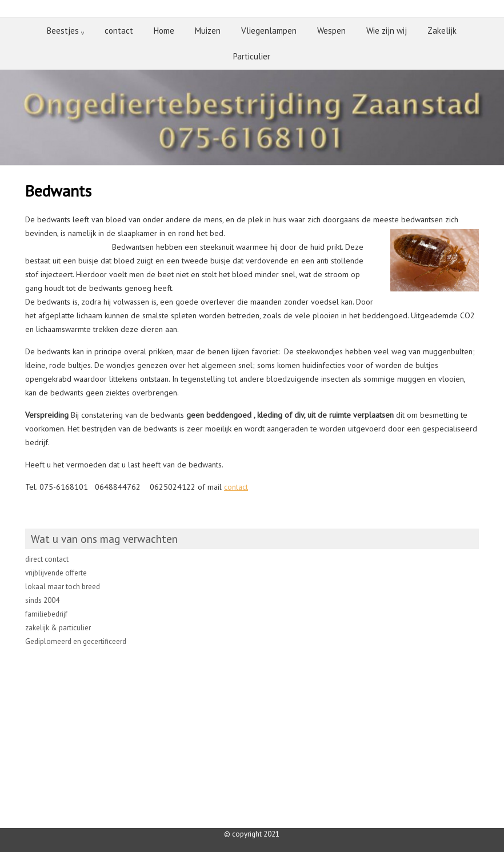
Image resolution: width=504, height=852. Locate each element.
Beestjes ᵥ (65, 31)
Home (164, 31)
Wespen (331, 31)
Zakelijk (442, 31)
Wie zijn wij (387, 31)
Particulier (252, 56)
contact (119, 31)
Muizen (208, 31)
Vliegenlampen (269, 31)
